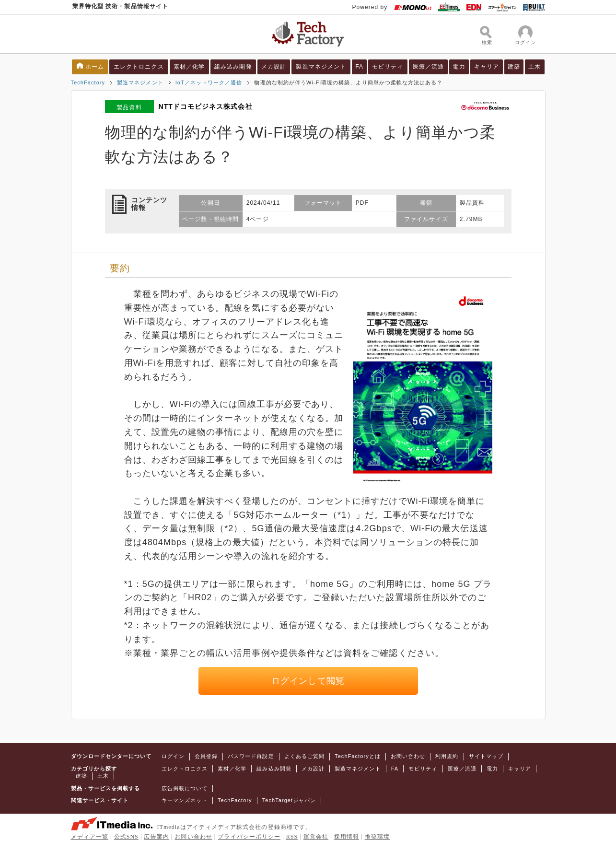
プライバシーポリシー (249, 837)
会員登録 (206, 756)
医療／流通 (428, 67)
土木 (535, 67)
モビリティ (388, 67)
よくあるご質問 (304, 756)
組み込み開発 (233, 67)
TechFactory (88, 82)
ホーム (95, 67)
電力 (459, 67)
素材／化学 (189, 67)
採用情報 (347, 837)
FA (359, 67)
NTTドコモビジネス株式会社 (205, 106)
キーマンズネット (185, 800)
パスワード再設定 (251, 756)
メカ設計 (274, 67)
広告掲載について (185, 788)
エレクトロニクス (139, 67)
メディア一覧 (90, 837)
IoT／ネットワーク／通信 (209, 82)
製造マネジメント (321, 67)
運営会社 (316, 837)
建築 (514, 67)
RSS (292, 837)
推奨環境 (377, 837)
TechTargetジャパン (289, 800)
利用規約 (447, 756)
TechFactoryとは (358, 756)
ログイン (173, 756)
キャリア (487, 67)
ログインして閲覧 (308, 681)
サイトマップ (486, 756)
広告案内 (156, 837)
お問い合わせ (408, 756)
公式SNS (126, 837)
